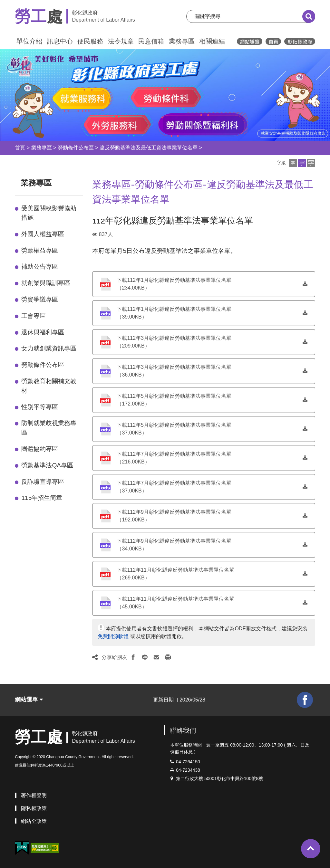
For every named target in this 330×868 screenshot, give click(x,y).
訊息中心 (60, 41)
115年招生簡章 (42, 498)
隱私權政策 (34, 808)
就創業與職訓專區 (46, 283)
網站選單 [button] (29, 700)
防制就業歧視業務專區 (49, 428)
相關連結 (212, 41)
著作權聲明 (34, 795)
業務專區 (182, 41)
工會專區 (34, 316)
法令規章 (121, 41)
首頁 (20, 148)
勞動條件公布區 (76, 148)
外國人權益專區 (43, 234)
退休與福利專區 (43, 332)
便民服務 (90, 41)
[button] (293, 163)
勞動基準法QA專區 (47, 465)
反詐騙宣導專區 (43, 482)
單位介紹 (29, 41)
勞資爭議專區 (40, 299)
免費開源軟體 (113, 636)
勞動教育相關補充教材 (49, 386)
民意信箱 (151, 41)
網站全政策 (34, 821)
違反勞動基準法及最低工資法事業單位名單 (149, 148)
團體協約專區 (40, 449)
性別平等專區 (40, 407)
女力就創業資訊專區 (49, 348)
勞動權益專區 (40, 250)
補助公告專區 (40, 267)
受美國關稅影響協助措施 (49, 213)
